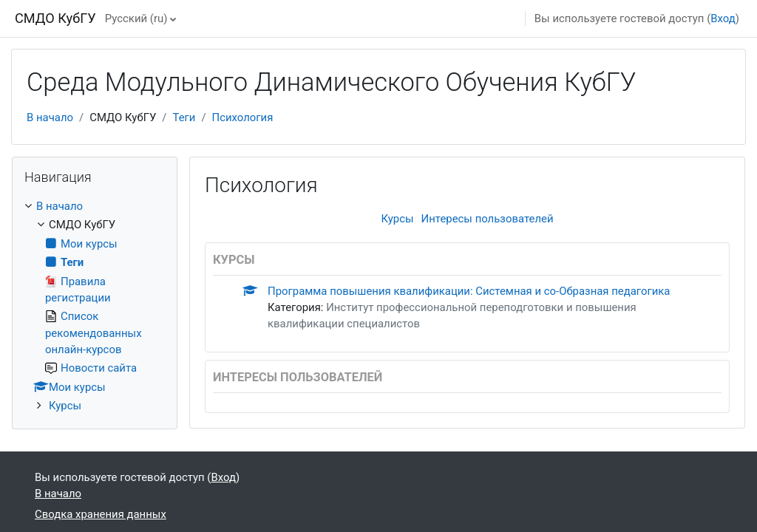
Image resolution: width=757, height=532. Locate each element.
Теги (184, 117)
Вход (723, 18)
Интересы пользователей (488, 219)
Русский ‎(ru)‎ (136, 18)
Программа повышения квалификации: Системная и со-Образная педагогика (469, 291)
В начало (50, 117)
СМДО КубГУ (55, 18)
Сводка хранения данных (101, 514)
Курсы (397, 219)
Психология (243, 117)
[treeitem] (95, 306)
